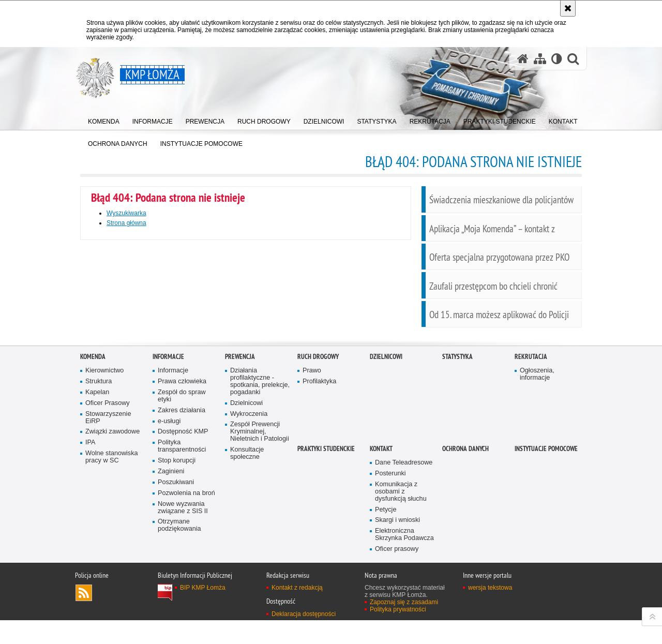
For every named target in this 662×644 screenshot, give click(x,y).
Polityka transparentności (182, 564)
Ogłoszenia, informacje (537, 492)
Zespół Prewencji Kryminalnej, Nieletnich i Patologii (260, 550)
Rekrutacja (531, 474)
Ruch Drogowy (318, 474)
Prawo (312, 488)
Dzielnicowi (246, 521)
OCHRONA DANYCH (465, 566)
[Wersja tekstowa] (557, 59)
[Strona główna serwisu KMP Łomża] (523, 59)
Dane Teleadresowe (404, 580)
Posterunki (390, 591)
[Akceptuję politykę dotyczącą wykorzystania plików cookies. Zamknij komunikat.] (568, 8)
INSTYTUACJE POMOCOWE (546, 566)
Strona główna (126, 223)
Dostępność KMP (183, 550)
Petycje (386, 627)
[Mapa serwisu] (540, 59)
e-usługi (169, 539)
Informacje (168, 474)
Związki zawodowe (112, 550)
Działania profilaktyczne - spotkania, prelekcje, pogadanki (260, 499)
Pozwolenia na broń (186, 611)
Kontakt (381, 566)
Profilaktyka (319, 499)
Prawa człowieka (182, 499)
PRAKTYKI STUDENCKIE (326, 566)
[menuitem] (104, 119)
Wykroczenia (249, 531)
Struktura (99, 499)
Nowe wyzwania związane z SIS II (183, 625)
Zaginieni (171, 589)
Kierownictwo (104, 488)
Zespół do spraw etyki (182, 513)
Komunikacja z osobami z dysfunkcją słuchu (401, 609)
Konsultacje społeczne (247, 571)
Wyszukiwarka (126, 213)
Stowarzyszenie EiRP (108, 535)
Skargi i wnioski (397, 638)
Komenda (93, 474)
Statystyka (457, 474)
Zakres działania (182, 528)
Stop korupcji (177, 578)
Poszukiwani (176, 600)
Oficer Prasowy (108, 521)
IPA (90, 560)
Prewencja (240, 474)
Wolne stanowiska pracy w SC (112, 575)
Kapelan (97, 510)
